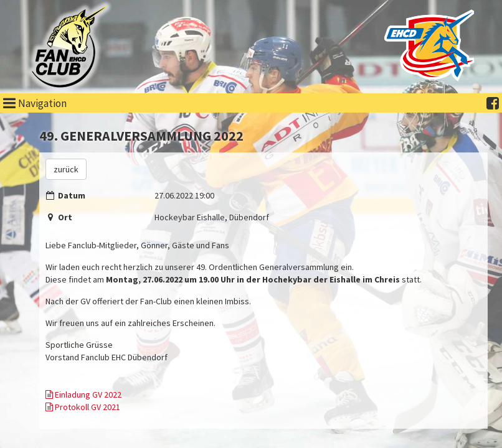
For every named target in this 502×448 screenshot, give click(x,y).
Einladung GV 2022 (83, 394)
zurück (66, 169)
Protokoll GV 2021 (83, 407)
